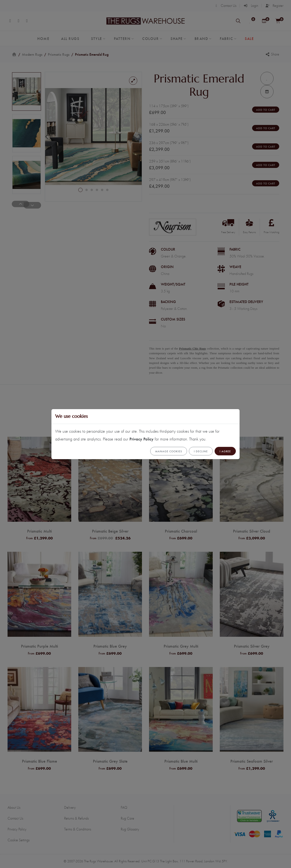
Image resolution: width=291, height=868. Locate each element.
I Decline (201, 451)
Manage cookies (169, 451)
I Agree (225, 451)
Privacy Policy (141, 439)
